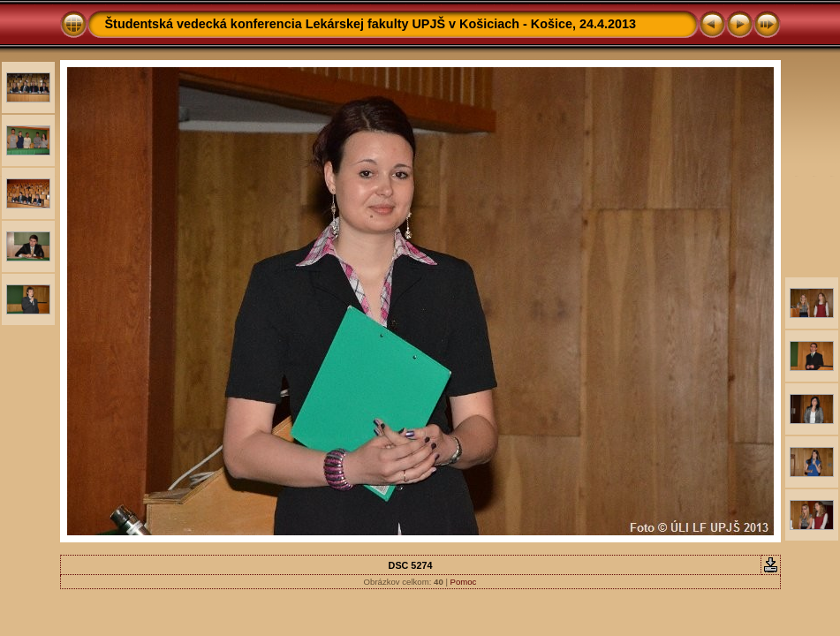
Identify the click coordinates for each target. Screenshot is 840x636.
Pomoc (464, 582)
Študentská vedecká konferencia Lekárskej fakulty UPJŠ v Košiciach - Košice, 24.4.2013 (371, 24)
